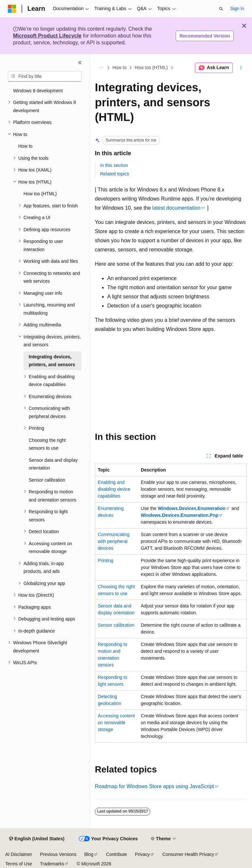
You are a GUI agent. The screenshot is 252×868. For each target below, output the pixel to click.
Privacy (142, 854)
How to (120, 68)
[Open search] (221, 9)
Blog (89, 854)
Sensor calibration (116, 625)
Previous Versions (58, 854)
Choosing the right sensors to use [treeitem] (47, 444)
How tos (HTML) (151, 68)
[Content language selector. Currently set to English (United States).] (37, 839)
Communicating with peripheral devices (114, 541)
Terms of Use (19, 864)
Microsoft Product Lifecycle (47, 36)
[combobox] (45, 76)
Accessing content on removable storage (116, 723)
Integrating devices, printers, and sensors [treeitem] (52, 361)
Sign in (237, 8)
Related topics (115, 174)
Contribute (117, 854)
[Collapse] (80, 63)
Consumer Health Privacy (188, 854)
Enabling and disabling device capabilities (114, 489)
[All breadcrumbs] (101, 68)
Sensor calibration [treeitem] (47, 480)
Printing (105, 561)
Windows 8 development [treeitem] (38, 91)
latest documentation (176, 208)
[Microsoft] (12, 9)
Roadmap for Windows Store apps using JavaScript (155, 786)
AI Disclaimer (19, 854)
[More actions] (241, 68)
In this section (114, 165)
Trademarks (52, 864)
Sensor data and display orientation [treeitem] (53, 464)
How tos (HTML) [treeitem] (40, 194)
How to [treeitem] (25, 146)
